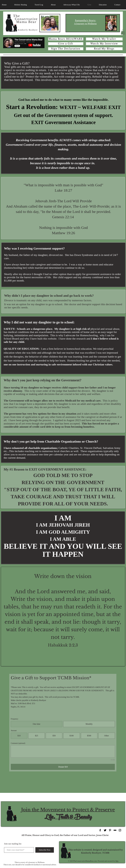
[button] (123, 32)
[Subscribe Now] (45, 850)
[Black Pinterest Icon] (110, 830)
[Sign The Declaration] (66, 49)
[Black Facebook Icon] (100, 830)
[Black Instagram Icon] (120, 830)
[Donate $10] (63, 767)
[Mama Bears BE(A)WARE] (66, 39)
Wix (117, 861)
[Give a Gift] (66, 44)
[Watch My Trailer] (104, 39)
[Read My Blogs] (104, 49)
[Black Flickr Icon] (115, 830)
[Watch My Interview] (104, 44)
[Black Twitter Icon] (105, 830)
